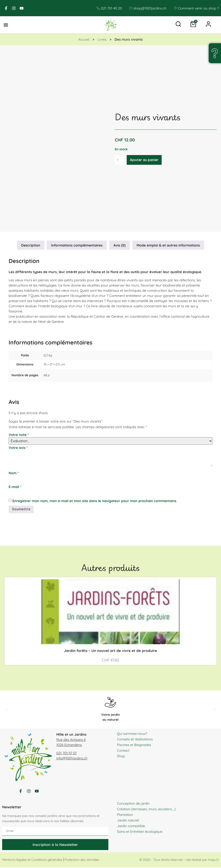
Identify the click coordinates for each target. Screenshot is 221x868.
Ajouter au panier (145, 160)
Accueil (84, 40)
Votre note (19, 435)
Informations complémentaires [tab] (77, 245)
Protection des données (82, 861)
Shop (121, 756)
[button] (6, 25)
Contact (123, 750)
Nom (14, 473)
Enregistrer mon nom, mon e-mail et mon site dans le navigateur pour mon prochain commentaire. (95, 501)
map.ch (213, 861)
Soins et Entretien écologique (140, 832)
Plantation (125, 815)
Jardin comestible (131, 826)
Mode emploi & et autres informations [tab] (168, 245)
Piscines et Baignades (134, 745)
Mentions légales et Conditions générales (32, 861)
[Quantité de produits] (120, 160)
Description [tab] (31, 245)
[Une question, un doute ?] (215, 53)
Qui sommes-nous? (132, 733)
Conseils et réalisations (135, 739)
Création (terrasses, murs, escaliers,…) (147, 810)
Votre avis (18, 448)
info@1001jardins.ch (72, 758)
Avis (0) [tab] (120, 245)
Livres (102, 40)
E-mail (15, 487)
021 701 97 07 (67, 753)
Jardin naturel (128, 821)
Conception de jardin (134, 804)
